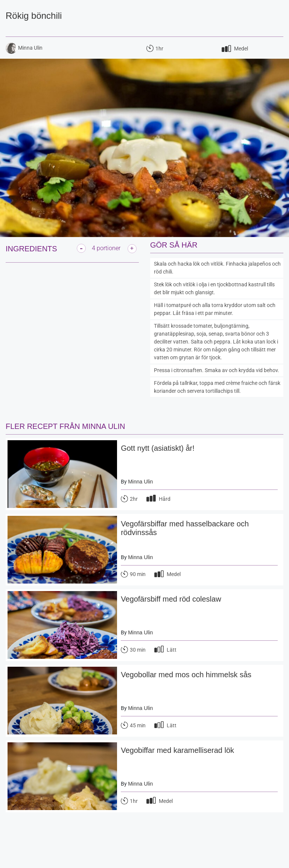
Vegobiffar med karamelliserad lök (177, 750)
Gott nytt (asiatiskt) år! (158, 448)
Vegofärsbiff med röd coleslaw (171, 599)
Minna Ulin (140, 482)
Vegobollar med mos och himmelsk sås (186, 675)
